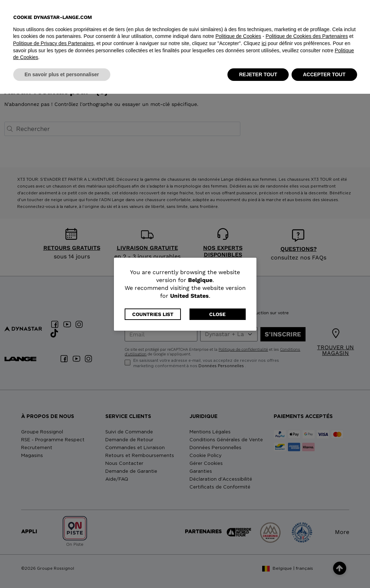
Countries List (153, 314)
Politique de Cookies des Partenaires (307, 530)
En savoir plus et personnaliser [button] (62, 568)
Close (217, 314)
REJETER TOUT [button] (258, 568)
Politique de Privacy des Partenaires (54, 538)
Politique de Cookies (238, 530)
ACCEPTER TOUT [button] (324, 568)
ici (264, 538)
